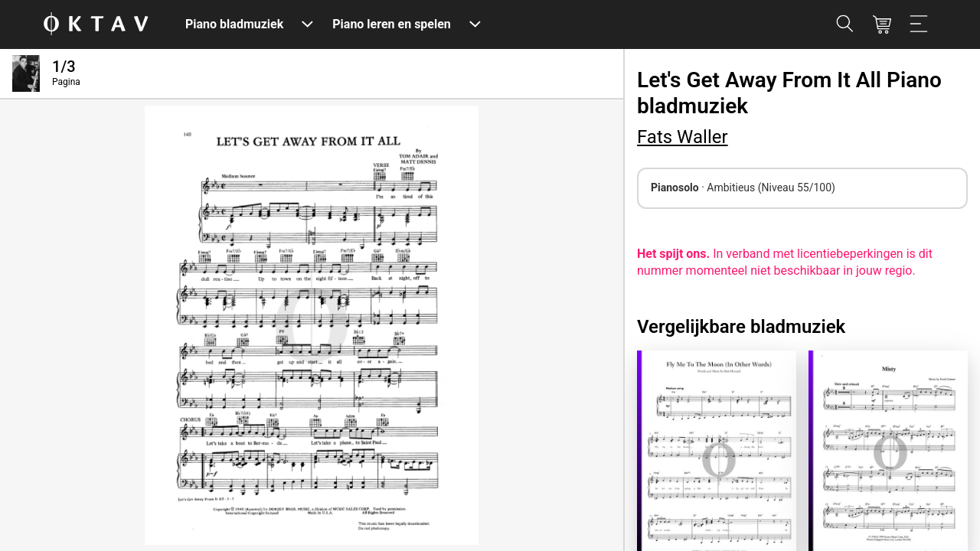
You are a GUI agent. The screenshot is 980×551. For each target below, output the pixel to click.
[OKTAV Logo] (96, 25)
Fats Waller (683, 137)
